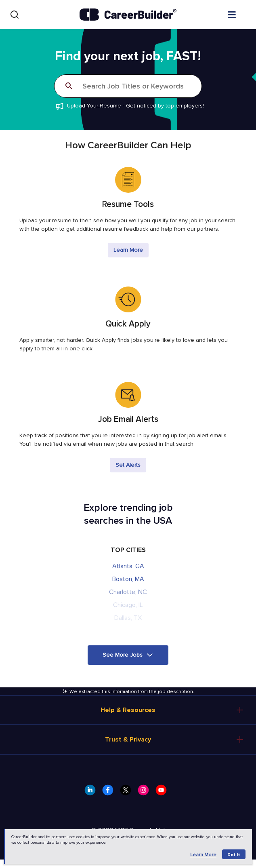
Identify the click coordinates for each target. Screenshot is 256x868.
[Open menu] (240, 14)
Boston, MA (128, 579)
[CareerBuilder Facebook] (110, 792)
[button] (128, 655)
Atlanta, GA (128, 566)
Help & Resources (128, 710)
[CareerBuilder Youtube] (164, 792)
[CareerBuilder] (128, 15)
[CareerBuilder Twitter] (128, 792)
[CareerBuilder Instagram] (146, 792)
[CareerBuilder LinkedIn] (92, 792)
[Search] (15, 15)
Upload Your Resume (94, 106)
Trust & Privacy (128, 739)
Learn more (203, 855)
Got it (234, 854)
